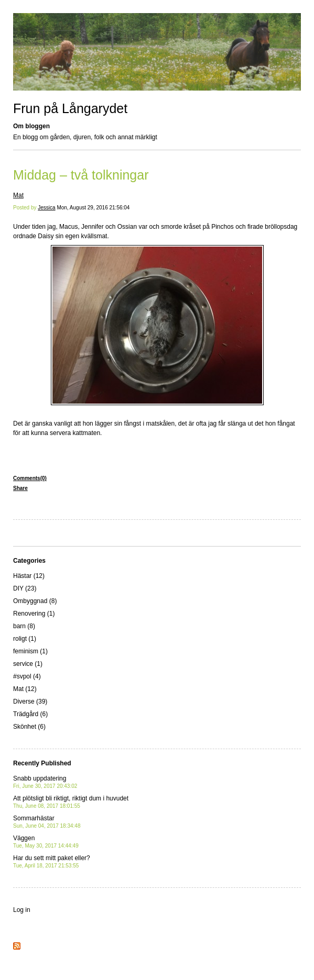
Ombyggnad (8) (35, 601)
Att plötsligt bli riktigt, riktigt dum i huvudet (71, 802)
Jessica (46, 208)
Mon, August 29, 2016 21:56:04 (93, 208)
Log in (22, 910)
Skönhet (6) (29, 727)
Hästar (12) (29, 576)
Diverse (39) (30, 701)
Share (20, 488)
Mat (18, 195)
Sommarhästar (47, 822)
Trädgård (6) (30, 714)
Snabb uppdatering (45, 782)
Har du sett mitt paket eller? (52, 861)
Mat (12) (25, 689)
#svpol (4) (27, 676)
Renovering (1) (34, 614)
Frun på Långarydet (70, 108)
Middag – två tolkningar (81, 175)
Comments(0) (30, 478)
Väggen (46, 842)
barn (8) (24, 626)
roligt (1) (25, 639)
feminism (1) (30, 651)
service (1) (28, 664)
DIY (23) (25, 588)
